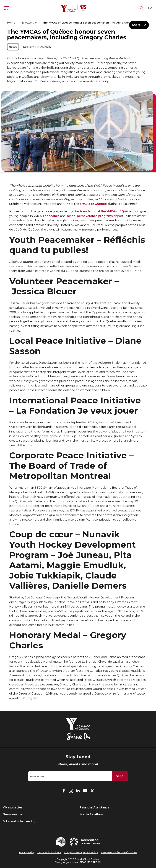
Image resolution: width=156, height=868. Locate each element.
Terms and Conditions (49, 852)
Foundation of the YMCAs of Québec (106, 211)
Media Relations (92, 814)
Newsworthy (29, 23)
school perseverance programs (90, 216)
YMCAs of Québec (93, 204)
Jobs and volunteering (19, 821)
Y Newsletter (13, 807)
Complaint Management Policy (81, 852)
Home (11, 23)
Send (120, 776)
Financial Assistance (95, 807)
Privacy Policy (27, 852)
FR (150, 8)
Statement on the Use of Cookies (119, 852)
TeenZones (51, 216)
